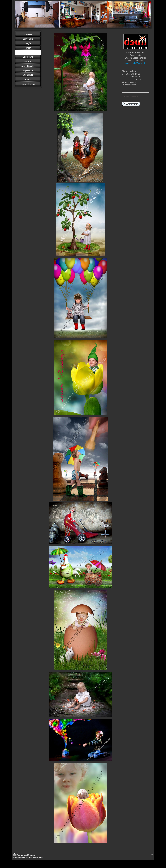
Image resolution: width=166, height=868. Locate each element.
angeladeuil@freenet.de (136, 63)
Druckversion (20, 855)
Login (150, 854)
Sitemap (31, 855)
